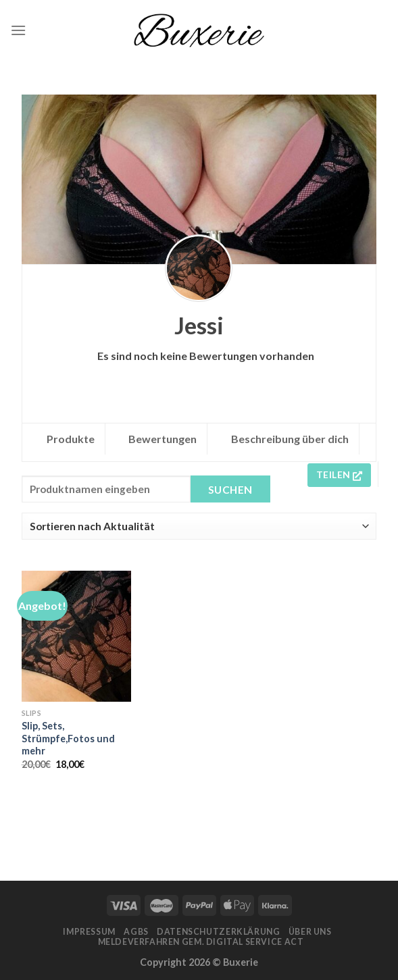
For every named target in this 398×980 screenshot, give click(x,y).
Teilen (339, 474)
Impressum (89, 932)
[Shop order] (199, 526)
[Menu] (18, 30)
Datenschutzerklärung (218, 932)
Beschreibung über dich (290, 439)
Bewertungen (163, 439)
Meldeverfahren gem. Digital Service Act (201, 942)
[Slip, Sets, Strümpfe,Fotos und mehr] (76, 636)
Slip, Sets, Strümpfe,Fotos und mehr (68, 738)
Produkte (71, 439)
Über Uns (310, 932)
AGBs (136, 932)
